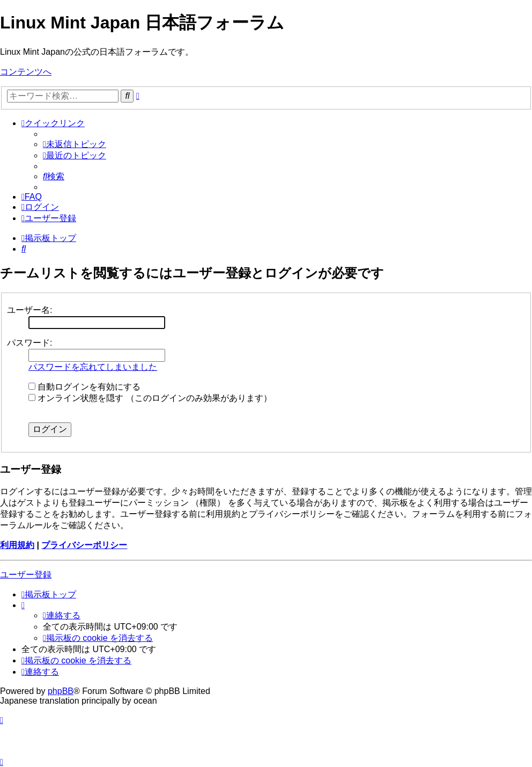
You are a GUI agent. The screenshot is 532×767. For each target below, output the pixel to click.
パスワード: (29, 343)
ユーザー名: (29, 310)
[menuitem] (75, 144)
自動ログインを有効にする (84, 387)
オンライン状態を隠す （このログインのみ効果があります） (150, 398)
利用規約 (17, 545)
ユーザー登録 (26, 575)
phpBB (61, 691)
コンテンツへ (26, 72)
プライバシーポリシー (84, 545)
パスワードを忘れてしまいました (93, 367)
